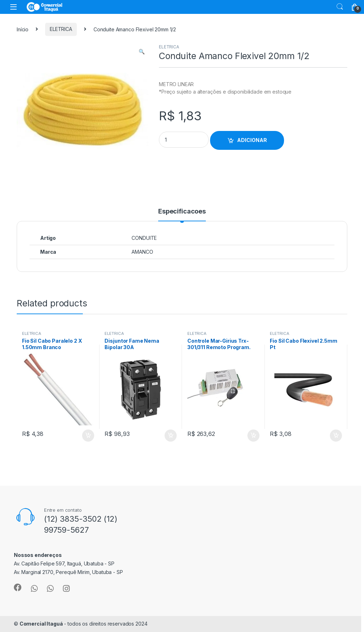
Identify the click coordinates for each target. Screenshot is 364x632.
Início (23, 29)
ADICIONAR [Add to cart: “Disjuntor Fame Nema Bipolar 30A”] (171, 436)
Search (340, 7)
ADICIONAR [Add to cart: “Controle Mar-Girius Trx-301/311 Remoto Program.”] (253, 436)
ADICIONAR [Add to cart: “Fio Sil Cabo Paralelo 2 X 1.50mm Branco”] (88, 436)
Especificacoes (182, 212)
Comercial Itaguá (41, 624)
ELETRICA (61, 29)
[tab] (182, 215)
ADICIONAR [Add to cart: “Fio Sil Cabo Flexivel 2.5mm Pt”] (336, 436)
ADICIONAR (252, 140)
